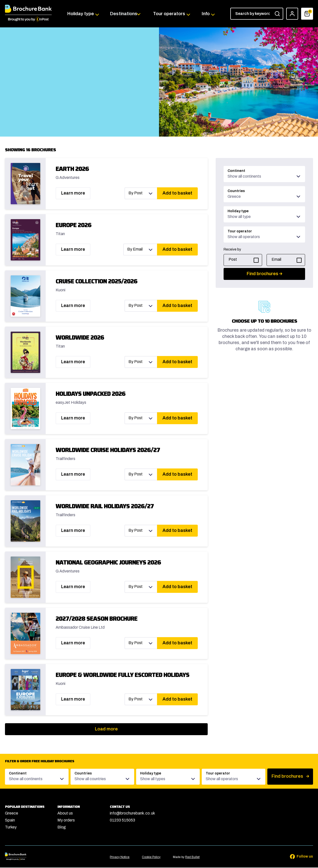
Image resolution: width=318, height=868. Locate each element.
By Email (135, 250)
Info (205, 14)
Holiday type (81, 14)
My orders (66, 821)
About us (65, 814)
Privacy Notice (120, 858)
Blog (62, 828)
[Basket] (307, 14)
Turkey (11, 828)
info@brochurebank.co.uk (132, 814)
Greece (12, 814)
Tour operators (169, 14)
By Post (136, 193)
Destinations (124, 14)
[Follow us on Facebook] (298, 857)
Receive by (232, 250)
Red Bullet (192, 858)
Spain (10, 821)
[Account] (292, 14)
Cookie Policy (151, 858)
